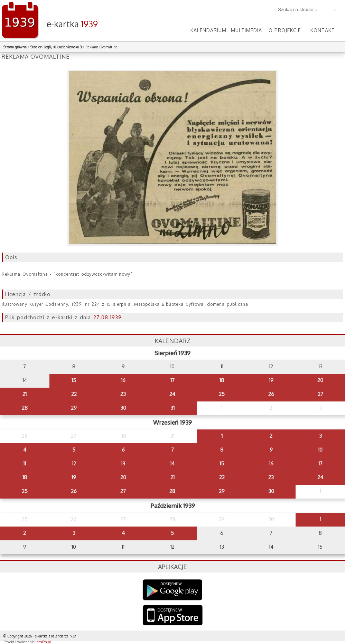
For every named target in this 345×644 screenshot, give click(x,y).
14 (172, 463)
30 (123, 408)
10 (320, 450)
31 (172, 408)
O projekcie (285, 30)
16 (123, 380)
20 (320, 380)
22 (74, 394)
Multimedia (246, 30)
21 (25, 394)
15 (74, 380)
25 (222, 394)
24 (172, 394)
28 (25, 408)
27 (320, 394)
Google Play (173, 590)
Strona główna (15, 47)
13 (123, 463)
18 (222, 380)
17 (172, 380)
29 (74, 408)
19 (271, 380)
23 (123, 394)
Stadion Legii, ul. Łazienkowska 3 (56, 47)
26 (271, 394)
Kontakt (323, 30)
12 (74, 463)
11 (25, 463)
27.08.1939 (108, 317)
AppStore (173, 616)
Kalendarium (208, 30)
